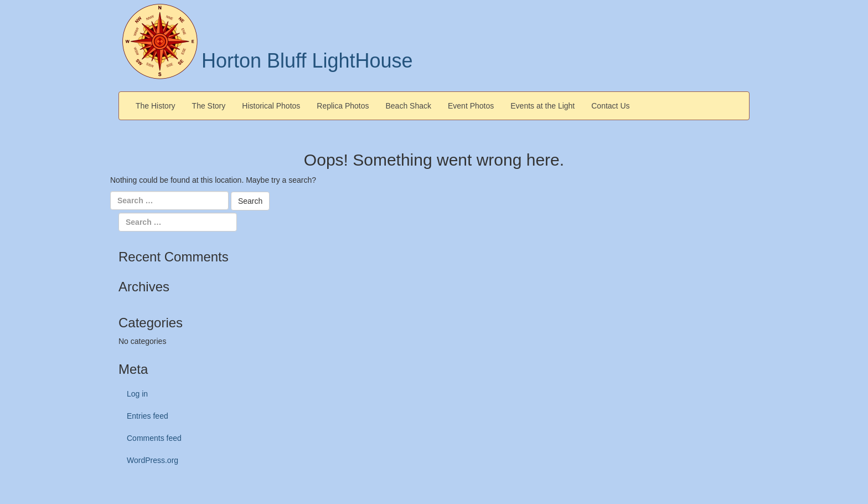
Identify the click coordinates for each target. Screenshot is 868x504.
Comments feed (154, 438)
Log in (137, 394)
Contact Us (610, 106)
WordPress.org (153, 460)
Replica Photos (343, 106)
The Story (209, 106)
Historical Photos (271, 106)
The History (156, 106)
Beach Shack (409, 106)
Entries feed (148, 416)
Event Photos (471, 106)
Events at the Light (542, 106)
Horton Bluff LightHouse (307, 61)
